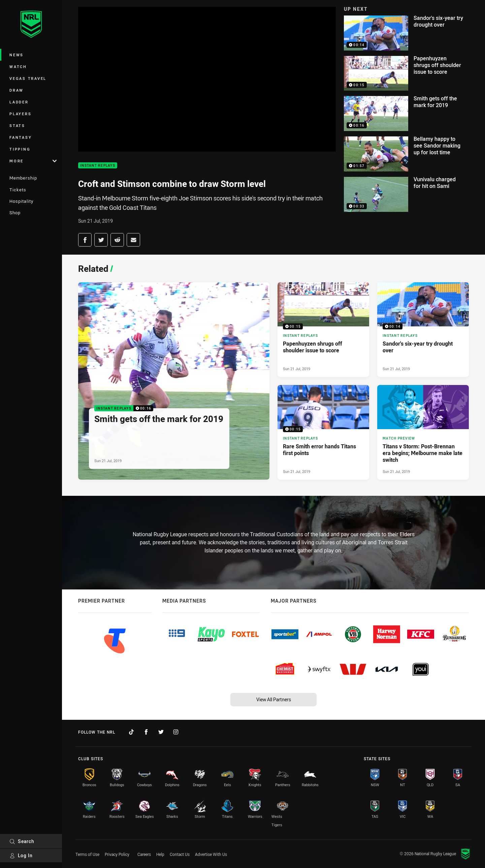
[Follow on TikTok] (131, 732)
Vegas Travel (28, 78)
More (33, 161)
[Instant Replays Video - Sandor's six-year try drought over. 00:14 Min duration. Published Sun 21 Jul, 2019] (423, 330)
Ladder (19, 102)
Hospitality (21, 201)
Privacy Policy (117, 854)
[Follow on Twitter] (161, 732)
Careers (144, 854)
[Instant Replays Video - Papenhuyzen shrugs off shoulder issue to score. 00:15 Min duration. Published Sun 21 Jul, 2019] (323, 330)
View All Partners (274, 699)
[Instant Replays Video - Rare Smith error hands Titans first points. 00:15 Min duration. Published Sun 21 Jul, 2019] (323, 432)
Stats (17, 125)
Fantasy (21, 137)
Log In (21, 855)
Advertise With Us (211, 854)
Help (160, 854)
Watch (18, 67)
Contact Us (180, 854)
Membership (23, 178)
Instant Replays (98, 166)
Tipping (20, 149)
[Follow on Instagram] (176, 732)
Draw (17, 90)
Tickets (18, 190)
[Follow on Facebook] (146, 732)
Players (20, 114)
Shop (15, 213)
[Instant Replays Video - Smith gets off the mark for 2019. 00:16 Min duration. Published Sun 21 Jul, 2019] (174, 381)
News (17, 55)
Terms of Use (87, 854)
